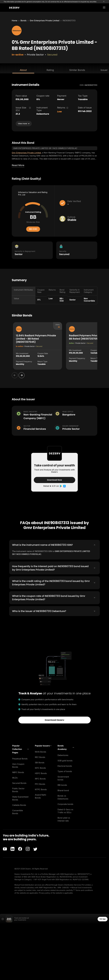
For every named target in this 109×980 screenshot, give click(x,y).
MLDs (15, 777)
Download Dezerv (55, 720)
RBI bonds (62, 785)
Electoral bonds (65, 766)
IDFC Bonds (40, 768)
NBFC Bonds (18, 772)
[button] (21, 749)
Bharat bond (63, 790)
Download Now (54, 480)
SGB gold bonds (65, 760)
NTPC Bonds (41, 789)
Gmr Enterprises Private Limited (45, 21)
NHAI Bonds (41, 751)
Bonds (24, 21)
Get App (103, 919)
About (23, 70)
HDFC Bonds (41, 773)
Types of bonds (65, 771)
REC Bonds (40, 757)
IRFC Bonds (40, 778)
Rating (50, 70)
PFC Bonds (40, 784)
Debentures (63, 755)
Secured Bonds (19, 783)
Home (15, 21)
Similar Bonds (77, 70)
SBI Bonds (40, 762)
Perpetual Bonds (20, 758)
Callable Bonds (19, 805)
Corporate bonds (65, 804)
